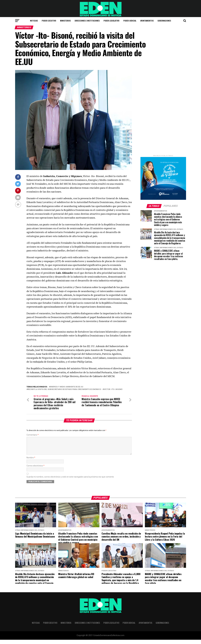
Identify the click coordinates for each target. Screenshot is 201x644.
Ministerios (65, 21)
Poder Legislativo (111, 21)
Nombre (31, 462)
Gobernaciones (164, 21)
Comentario (33, 436)
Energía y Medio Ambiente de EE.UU (67, 387)
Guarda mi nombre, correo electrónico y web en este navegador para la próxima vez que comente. (70, 481)
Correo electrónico (35, 470)
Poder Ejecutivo (49, 21)
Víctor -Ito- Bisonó (113, 389)
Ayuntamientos (147, 21)
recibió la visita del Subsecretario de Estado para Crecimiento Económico (64, 389)
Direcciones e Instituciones (87, 21)
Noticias (34, 21)
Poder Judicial (130, 21)
